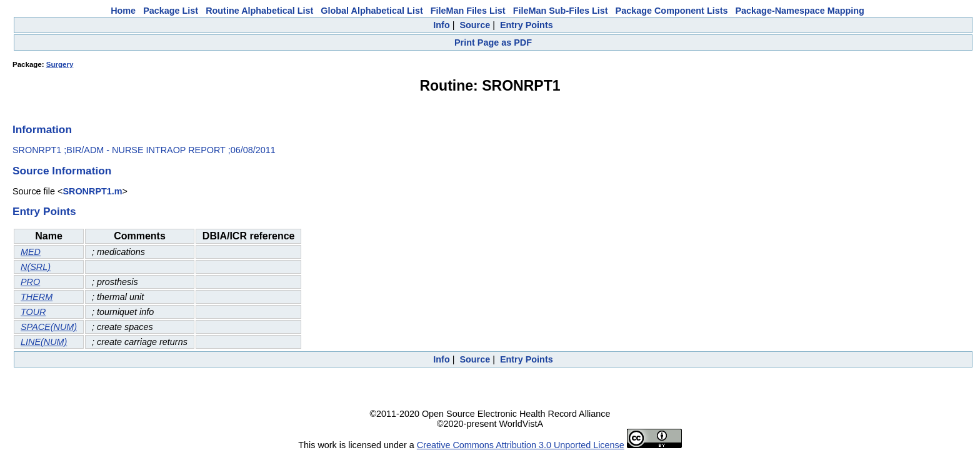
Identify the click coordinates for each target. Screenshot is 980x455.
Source (475, 25)
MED (31, 252)
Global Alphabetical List (372, 11)
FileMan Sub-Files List (561, 11)
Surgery (60, 64)
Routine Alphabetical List (259, 11)
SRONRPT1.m (92, 191)
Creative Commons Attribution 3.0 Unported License (521, 445)
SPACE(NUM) (49, 327)
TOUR (33, 312)
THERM (37, 297)
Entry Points (527, 25)
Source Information (62, 171)
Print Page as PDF (493, 42)
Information (42, 129)
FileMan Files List (468, 11)
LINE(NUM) (44, 342)
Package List (171, 11)
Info (441, 25)
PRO (30, 282)
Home (123, 11)
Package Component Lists (672, 11)
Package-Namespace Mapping (800, 11)
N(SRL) (36, 267)
